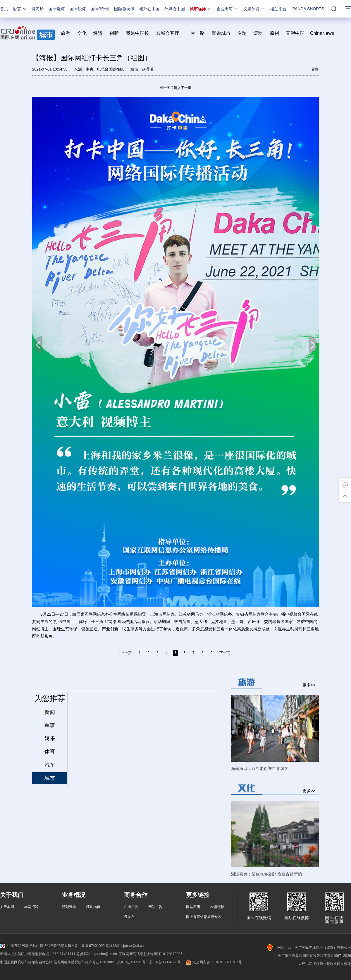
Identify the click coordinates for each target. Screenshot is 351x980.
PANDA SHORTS (308, 9)
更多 (315, 69)
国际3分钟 (100, 9)
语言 (20, 9)
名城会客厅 (168, 33)
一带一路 (195, 33)
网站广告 (155, 907)
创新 (114, 33)
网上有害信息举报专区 (204, 917)
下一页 (313, 345)
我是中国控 (137, 33)
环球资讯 (69, 907)
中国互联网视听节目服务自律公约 (26, 962)
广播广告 (131, 907)
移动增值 (93, 907)
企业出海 (228, 9)
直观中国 (295, 33)
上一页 (38, 345)
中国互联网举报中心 (19, 946)
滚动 (258, 33)
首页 (4, 9)
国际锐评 (78, 9)
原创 (274, 33)
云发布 (129, 917)
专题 (242, 33)
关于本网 (7, 907)
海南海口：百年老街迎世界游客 (260, 768)
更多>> (309, 685)
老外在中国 (149, 9)
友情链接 (217, 907)
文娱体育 (254, 9)
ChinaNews (322, 33)
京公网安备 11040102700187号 (213, 962)
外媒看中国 (175, 9)
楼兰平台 (278, 9)
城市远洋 (201, 9)
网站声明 (193, 907)
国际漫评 (57, 9)
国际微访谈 (124, 9)
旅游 (66, 33)
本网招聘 (31, 907)
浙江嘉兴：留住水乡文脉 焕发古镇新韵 (266, 874)
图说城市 (221, 33)
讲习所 (38, 9)
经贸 (100, 33)
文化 (82, 33)
